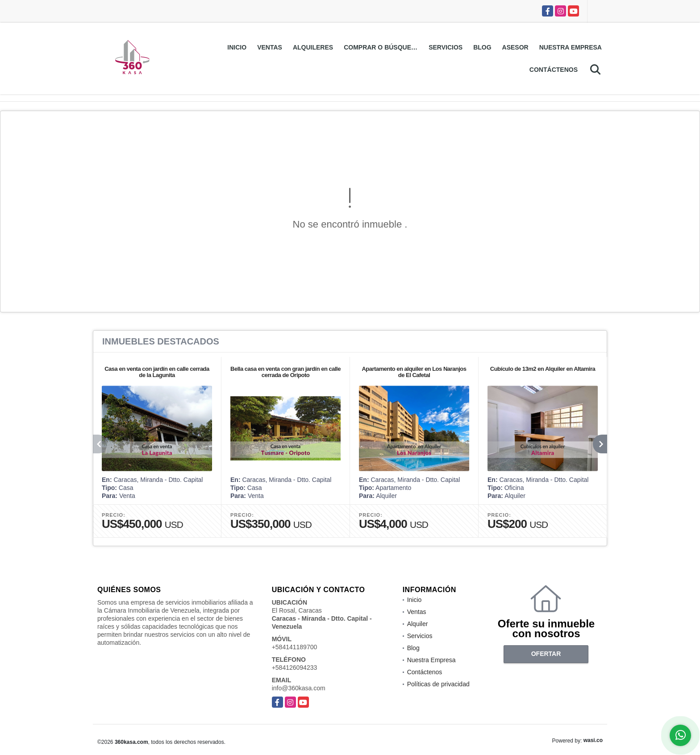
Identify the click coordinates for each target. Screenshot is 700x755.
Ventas (270, 47)
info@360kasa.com (299, 688)
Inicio (237, 47)
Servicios (446, 47)
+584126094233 (295, 668)
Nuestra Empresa (571, 47)
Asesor (515, 47)
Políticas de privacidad (438, 684)
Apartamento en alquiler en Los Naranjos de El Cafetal (414, 372)
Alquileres (313, 47)
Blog (482, 47)
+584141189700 (295, 647)
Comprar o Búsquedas (383, 47)
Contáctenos (554, 70)
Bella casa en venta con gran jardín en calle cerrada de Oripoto (285, 372)
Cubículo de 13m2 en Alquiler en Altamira (543, 369)
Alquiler (418, 624)
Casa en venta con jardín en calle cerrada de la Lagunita (157, 372)
